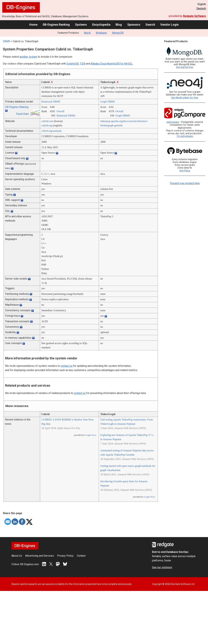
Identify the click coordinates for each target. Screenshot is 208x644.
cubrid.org (47, 125)
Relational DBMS (51, 102)
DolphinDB (73, 64)
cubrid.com (47, 121)
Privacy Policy (65, 556)
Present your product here (185, 183)
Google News (90, 435)
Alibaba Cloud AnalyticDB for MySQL (112, 64)
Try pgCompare (185, 136)
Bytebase (101, 33)
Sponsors (134, 25)
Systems (81, 25)
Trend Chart (22, 114)
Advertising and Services (40, 556)
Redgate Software (194, 16)
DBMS (6, 41)
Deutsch (201, 8)
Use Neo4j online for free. (185, 98)
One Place (185, 171)
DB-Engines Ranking (56, 25)
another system (28, 57)
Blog (119, 25)
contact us (66, 366)
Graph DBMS (108, 102)
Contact (81, 556)
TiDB (83, 64)
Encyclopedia (101, 25)
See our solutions (162, 567)
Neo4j (87, 33)
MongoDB (118, 33)
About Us (17, 556)
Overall (60, 111)
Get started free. (185, 67)
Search (150, 25)
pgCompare (173, 122)
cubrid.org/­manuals (52, 131)
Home (33, 25)
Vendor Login (170, 25)
